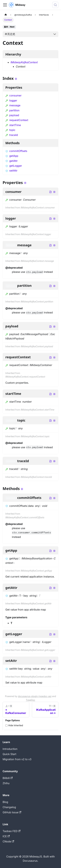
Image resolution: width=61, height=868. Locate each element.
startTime (13, 125)
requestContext (17, 120)
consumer (13, 95)
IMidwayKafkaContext (24, 62)
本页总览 (10, 34)
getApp (12, 156)
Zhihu (6, 783)
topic (10, 130)
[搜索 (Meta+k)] (55, 5)
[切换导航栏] (5, 5)
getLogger (14, 166)
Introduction (10, 749)
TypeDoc (31, 700)
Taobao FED (12, 831)
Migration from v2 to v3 (17, 759)
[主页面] (6, 15)
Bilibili (8, 778)
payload (12, 115)
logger (11, 100)
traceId (12, 135)
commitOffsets (16, 151)
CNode (8, 841)
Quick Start (9, 754)
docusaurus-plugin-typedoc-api (35, 696)
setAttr (11, 171)
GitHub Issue (12, 812)
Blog (5, 802)
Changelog (9, 807)
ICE (6, 836)
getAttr (12, 161)
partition (12, 110)
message (13, 105)
